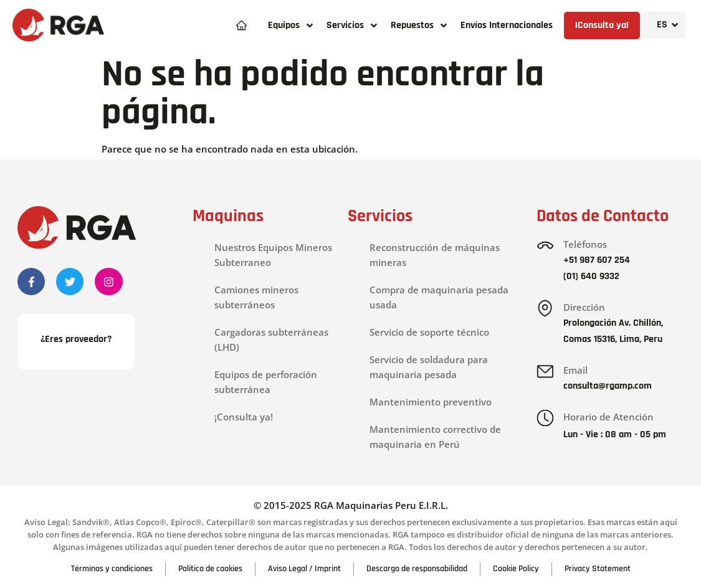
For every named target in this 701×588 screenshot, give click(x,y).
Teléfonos (585, 244)
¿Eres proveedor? (76, 339)
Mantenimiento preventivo (431, 402)
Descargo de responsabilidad (417, 569)
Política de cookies (210, 569)
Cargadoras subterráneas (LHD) (271, 339)
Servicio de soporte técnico (429, 332)
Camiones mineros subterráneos (256, 297)
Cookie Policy (516, 569)
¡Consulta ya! (244, 417)
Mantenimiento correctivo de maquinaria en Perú (435, 437)
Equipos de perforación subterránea (266, 382)
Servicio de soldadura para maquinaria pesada (429, 367)
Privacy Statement (598, 569)
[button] (291, 25)
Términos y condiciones (112, 569)
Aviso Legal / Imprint (304, 569)
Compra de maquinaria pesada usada (439, 297)
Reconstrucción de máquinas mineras (435, 255)
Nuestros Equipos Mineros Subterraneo (273, 255)
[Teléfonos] (545, 245)
